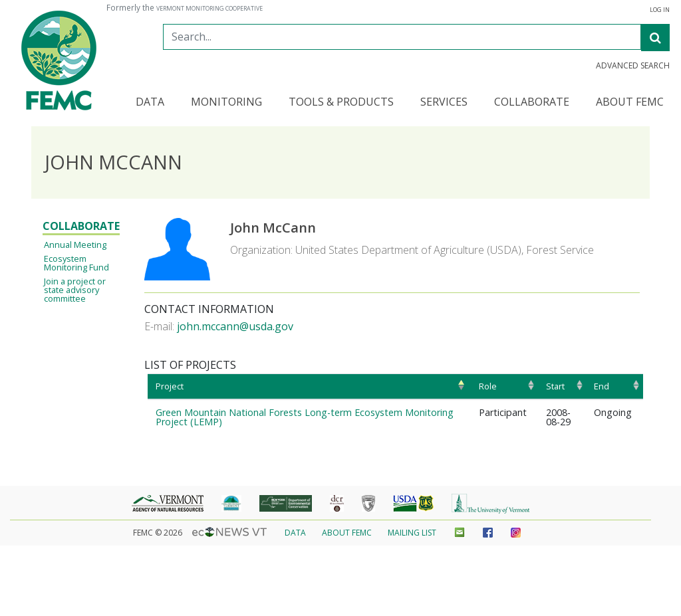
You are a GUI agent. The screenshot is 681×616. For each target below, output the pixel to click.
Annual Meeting (75, 245)
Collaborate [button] (532, 103)
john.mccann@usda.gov (235, 326)
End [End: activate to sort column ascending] (602, 386)
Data (295, 533)
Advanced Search (633, 66)
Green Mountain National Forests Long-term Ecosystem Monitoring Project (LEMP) (305, 417)
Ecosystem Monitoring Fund (76, 263)
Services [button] (444, 103)
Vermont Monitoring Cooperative (209, 9)
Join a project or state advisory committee (75, 290)
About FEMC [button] (630, 103)
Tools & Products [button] (341, 103)
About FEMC (347, 533)
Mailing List (412, 533)
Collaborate (81, 226)
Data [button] (150, 103)
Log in (660, 10)
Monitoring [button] (226, 103)
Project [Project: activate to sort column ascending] (170, 386)
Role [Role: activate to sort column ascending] (488, 386)
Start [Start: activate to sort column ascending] (555, 386)
